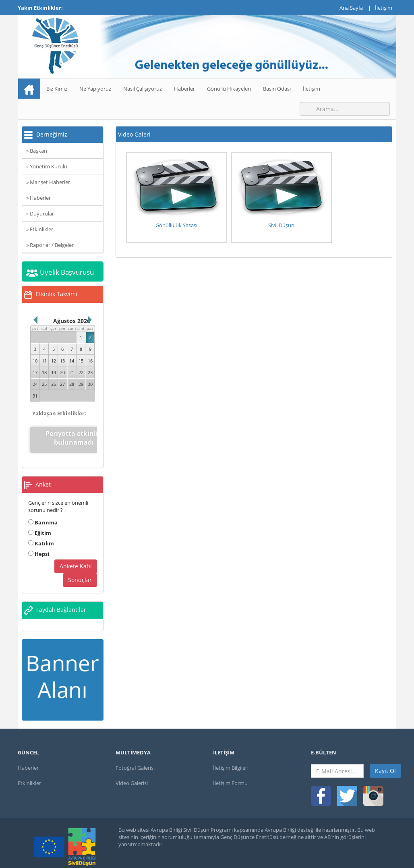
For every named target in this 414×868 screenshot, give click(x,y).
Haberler (184, 89)
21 (72, 372)
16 (90, 361)
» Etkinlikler (40, 229)
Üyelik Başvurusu (60, 272)
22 (81, 372)
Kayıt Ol (385, 765)
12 (54, 361)
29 (81, 384)
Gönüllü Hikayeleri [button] (229, 89)
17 (35, 372)
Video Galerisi (132, 777)
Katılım (41, 537)
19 (54, 372)
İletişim (384, 8)
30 (90, 384)
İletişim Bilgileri (231, 762)
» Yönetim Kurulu (47, 166)
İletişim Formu (230, 777)
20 (62, 372)
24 (35, 384)
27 (62, 384)
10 (35, 361)
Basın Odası (277, 89)
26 (54, 384)
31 (35, 396)
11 (44, 361)
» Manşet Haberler (48, 182)
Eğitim (40, 527)
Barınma (43, 516)
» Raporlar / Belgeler (50, 245)
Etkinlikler (29, 777)
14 (72, 361)
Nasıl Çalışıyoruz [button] (143, 89)
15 (81, 361)
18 (44, 372)
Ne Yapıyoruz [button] (95, 89)
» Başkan (37, 151)
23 (90, 372)
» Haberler (38, 198)
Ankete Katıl (76, 560)
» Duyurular (40, 213)
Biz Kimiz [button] (57, 89)
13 (62, 361)
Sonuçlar (80, 574)
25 (44, 384)
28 (72, 384)
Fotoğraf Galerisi (135, 762)
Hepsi (39, 548)
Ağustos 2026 (72, 321)
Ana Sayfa (351, 8)
